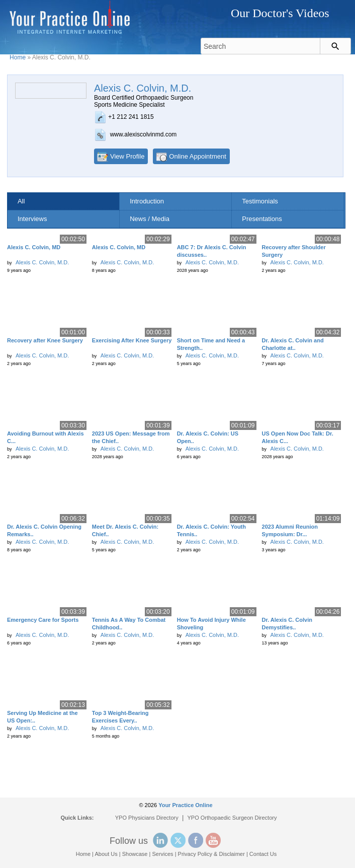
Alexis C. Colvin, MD (34, 247)
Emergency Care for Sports (43, 620)
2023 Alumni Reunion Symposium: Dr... (290, 530)
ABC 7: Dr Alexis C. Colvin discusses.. (212, 251)
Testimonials (260, 201)
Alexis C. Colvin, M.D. (42, 262)
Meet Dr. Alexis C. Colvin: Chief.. (125, 530)
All (21, 201)
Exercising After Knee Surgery (132, 340)
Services (162, 854)
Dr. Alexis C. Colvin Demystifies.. (287, 624)
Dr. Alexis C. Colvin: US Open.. (208, 437)
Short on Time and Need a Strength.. (211, 344)
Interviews (32, 219)
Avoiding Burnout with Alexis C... (46, 437)
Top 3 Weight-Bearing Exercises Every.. (120, 717)
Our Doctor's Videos (280, 13)
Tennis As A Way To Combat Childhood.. (129, 624)
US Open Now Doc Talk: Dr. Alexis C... (298, 437)
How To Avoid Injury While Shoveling (211, 624)
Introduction (147, 201)
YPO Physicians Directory (147, 818)
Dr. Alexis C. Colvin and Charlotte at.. (293, 344)
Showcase (135, 854)
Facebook (196, 840)
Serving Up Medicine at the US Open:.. (42, 717)
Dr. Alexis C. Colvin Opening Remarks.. (44, 530)
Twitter (178, 840)
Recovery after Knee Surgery (45, 340)
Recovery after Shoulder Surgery (294, 251)
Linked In (160, 840)
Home (18, 57)
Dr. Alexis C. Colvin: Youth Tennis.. (211, 530)
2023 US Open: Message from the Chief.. (131, 437)
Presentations (262, 219)
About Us (106, 854)
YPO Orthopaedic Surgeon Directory (232, 818)
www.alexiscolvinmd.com (144, 134)
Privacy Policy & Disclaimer (211, 854)
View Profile (127, 156)
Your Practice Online (185, 805)
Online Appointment (197, 156)
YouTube (213, 840)
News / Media (150, 219)
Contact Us (263, 854)
